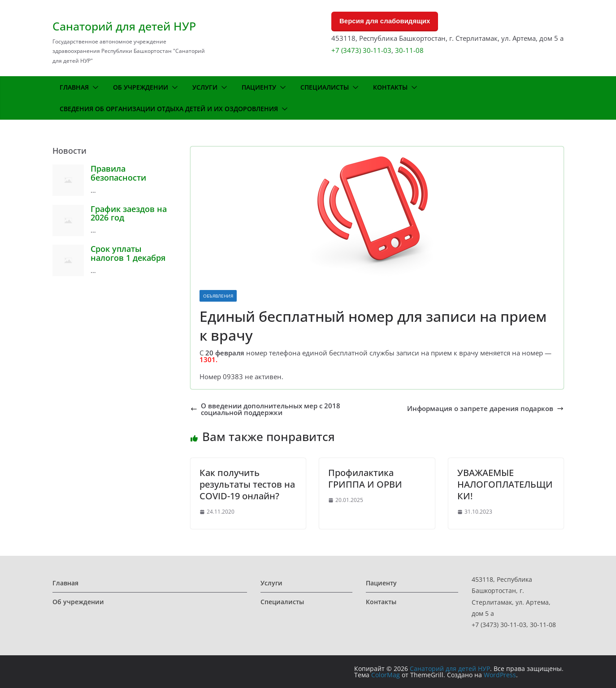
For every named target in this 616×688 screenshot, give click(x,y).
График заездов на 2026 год (129, 213)
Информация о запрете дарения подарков (485, 409)
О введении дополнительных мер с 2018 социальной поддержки (265, 409)
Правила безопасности (118, 173)
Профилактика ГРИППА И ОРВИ (365, 478)
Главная (74, 87)
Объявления (218, 296)
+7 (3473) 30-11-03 (361, 50)
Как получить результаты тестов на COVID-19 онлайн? (247, 484)
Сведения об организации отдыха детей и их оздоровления (169, 109)
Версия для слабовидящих (385, 21)
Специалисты (325, 87)
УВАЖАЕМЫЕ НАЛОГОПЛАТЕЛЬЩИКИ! (505, 484)
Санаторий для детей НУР (124, 26)
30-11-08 (409, 50)
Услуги (205, 87)
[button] (94, 87)
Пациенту (259, 87)
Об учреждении (141, 87)
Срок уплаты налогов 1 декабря (128, 253)
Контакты (390, 87)
